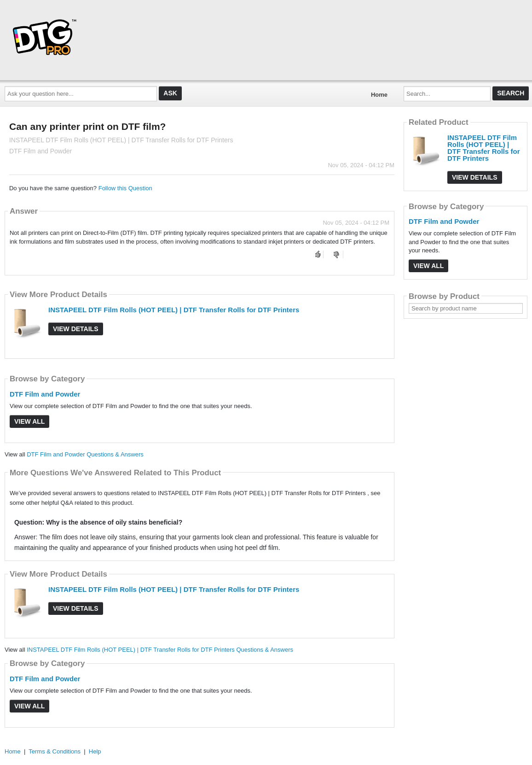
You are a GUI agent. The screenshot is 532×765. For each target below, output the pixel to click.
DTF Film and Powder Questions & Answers (85, 454)
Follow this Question (125, 188)
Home (379, 95)
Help (95, 751)
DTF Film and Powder (45, 394)
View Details (76, 329)
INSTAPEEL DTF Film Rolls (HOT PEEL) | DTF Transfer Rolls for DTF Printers (174, 310)
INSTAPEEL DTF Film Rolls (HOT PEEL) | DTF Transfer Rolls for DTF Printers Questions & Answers (160, 650)
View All (29, 421)
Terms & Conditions (55, 751)
